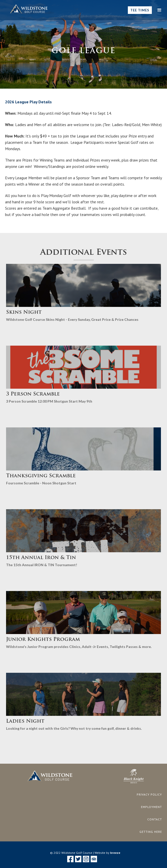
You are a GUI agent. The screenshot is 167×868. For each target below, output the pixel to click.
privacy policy (149, 794)
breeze (115, 853)
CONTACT (155, 819)
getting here (151, 832)
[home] (27, 9)
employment (151, 807)
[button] (159, 10)
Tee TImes (140, 10)
